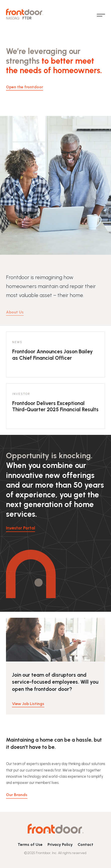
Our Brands (17, 798)
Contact (85, 844)
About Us (15, 317)
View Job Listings (28, 707)
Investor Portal (21, 528)
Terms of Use (30, 844)
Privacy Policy (60, 844)
